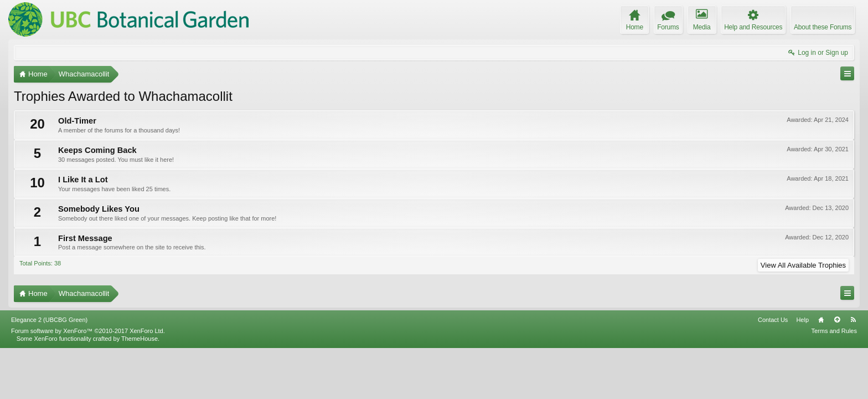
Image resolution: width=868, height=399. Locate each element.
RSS (853, 371)
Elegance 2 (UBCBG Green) (49, 371)
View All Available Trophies (803, 265)
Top (837, 371)
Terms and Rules (834, 381)
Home (821, 371)
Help (802, 371)
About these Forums (823, 27)
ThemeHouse (139, 389)
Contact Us (773, 371)
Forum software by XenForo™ (88, 381)
